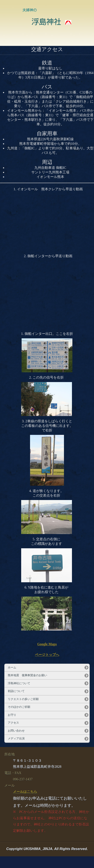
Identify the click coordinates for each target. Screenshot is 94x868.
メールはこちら (25, 792)
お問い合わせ (16, 731)
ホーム (12, 668)
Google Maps (47, 644)
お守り (12, 715)
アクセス (13, 723)
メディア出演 (16, 739)
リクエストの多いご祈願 (23, 699)
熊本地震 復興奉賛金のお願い (27, 675)
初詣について (16, 691)
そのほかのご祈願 (19, 707)
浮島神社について (19, 683)
